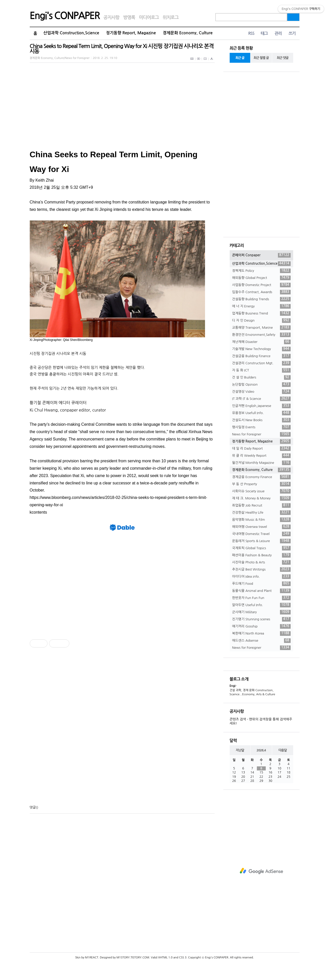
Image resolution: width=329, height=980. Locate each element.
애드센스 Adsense (261, 641)
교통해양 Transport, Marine (261, 328)
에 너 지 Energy (261, 306)
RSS (251, 33)
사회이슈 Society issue (261, 491)
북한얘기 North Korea (261, 634)
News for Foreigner (261, 434)
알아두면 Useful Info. (261, 605)
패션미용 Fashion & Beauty (261, 555)
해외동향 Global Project (261, 278)
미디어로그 (149, 18)
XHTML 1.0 (165, 958)
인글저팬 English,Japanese (261, 406)
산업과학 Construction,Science (71, 33)
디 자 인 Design (261, 321)
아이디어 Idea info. (261, 577)
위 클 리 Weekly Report (261, 456)
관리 (278, 33)
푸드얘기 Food (261, 584)
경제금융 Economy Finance (261, 477)
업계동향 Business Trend (261, 313)
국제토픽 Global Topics (261, 548)
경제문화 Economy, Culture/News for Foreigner (60, 58)
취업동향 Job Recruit (261, 505)
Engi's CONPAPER (65, 16)
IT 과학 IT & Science (261, 399)
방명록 (129, 18)
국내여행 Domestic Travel (261, 534)
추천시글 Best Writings (261, 570)
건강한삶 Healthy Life (261, 513)
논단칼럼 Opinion (261, 385)
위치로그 (171, 18)
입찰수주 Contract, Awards (261, 292)
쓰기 (292, 33)
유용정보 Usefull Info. (261, 413)
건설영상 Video (261, 392)
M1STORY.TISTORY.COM (133, 958)
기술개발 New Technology (261, 349)
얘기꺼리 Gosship (261, 626)
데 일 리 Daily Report (261, 449)
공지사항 (111, 18)
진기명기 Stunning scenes (261, 619)
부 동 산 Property (261, 484)
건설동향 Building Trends (261, 299)
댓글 (33, 807)
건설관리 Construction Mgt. (261, 363)
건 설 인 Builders (261, 377)
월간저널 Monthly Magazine (261, 463)
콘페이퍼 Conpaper (261, 255)
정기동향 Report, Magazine (131, 33)
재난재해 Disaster (261, 342)
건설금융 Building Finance (261, 356)
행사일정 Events (261, 427)
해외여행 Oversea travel (261, 527)
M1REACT (92, 958)
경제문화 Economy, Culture (188, 33)
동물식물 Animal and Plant (261, 591)
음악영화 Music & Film (261, 520)
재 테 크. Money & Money (261, 498)
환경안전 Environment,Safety (261, 335)
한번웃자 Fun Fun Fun (261, 598)
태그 (264, 33)
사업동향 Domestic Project (261, 285)
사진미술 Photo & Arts (261, 562)
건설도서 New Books (261, 420)
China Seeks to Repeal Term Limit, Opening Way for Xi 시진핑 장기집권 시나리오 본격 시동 (122, 49)
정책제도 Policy (261, 271)
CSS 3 (183, 958)
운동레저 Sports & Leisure (261, 541)
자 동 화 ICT (261, 370)
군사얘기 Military (261, 612)
